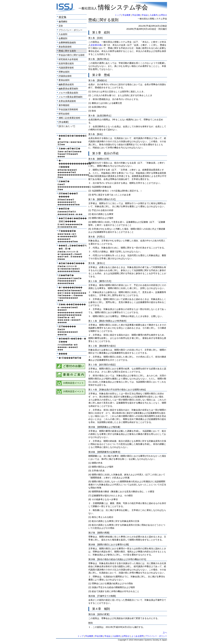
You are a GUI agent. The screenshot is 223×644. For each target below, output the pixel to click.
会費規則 (63, 38)
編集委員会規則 (66, 84)
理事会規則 (64, 72)
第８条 (92, 237)
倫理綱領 (63, 22)
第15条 (92, 427)
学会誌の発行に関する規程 (72, 55)
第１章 (97, 32)
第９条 (92, 263)
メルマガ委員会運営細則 (70, 97)
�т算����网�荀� (70, 358)
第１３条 (93, 365)
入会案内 (153, 15)
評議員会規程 (65, 76)
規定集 (63, 17)
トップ (118, 15)
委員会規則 (64, 80)
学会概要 (126, 15)
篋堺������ (67, 326)
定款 (61, 26)
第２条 (92, 59)
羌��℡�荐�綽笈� (69, 148)
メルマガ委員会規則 (68, 93)
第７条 (92, 199)
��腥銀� (64, 209)
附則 (91, 623)
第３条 (92, 80)
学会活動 (136, 15)
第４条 (92, 116)
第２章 (97, 75)
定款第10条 (96, 45)
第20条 (92, 596)
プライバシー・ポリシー (70, 30)
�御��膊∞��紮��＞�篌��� (72, 340)
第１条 (92, 38)
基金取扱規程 (65, 47)
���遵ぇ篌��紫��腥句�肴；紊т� (73, 247)
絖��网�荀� (66, 275)
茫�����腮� (67, 231)
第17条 (92, 533)
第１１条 (93, 321)
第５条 (92, 134)
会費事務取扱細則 (67, 43)
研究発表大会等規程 (68, 59)
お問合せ (163, 15)
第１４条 (93, 390)
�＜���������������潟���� (73, 164)
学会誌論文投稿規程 (68, 109)
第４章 (97, 609)
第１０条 (93, 281)
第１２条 (93, 346)
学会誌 (145, 15)
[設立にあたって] (67, 126)
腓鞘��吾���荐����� (68, 195)
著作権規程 (64, 105)
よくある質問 (137, 636)
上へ (165, 632)
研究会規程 (64, 114)
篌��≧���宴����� (72, 304)
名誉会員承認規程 (67, 101)
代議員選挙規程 (66, 68)
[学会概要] (64, 122)
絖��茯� (64, 181)
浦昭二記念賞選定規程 (69, 118)
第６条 (92, 159)
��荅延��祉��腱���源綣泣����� (73, 220)
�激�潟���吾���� (72, 263)
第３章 (97, 153)
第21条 (92, 614)
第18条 (92, 544)
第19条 (92, 559)
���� (63, 354)
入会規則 (63, 34)
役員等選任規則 (66, 63)
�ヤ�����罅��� (70, 287)
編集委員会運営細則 (68, 89)
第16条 (92, 452)
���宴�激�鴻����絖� (73, 137)
